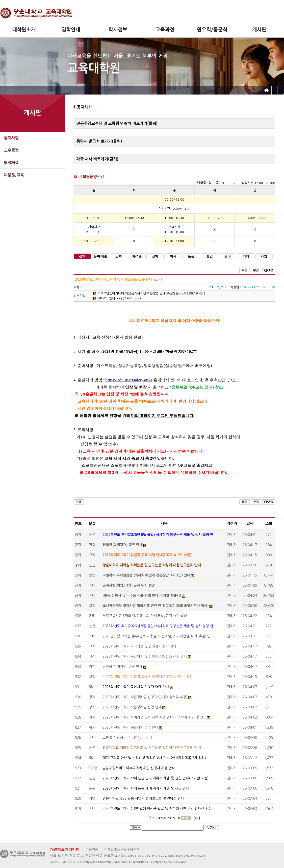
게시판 (259, 30)
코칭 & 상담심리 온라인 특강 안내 (127, 738)
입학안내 (71, 30)
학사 (173, 256)
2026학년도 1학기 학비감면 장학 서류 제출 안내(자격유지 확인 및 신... (154, 717)
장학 (155, 256)
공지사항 (11, 138)
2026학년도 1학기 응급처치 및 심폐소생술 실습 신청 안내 (145, 656)
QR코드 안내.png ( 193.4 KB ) (117, 298)
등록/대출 (100, 256)
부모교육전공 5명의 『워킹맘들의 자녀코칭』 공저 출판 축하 (145, 616)
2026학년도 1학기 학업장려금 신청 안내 (132, 707)
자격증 (137, 256)
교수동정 (11, 150)
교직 (228, 256)
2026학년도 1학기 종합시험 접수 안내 (130, 727)
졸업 (209, 256)
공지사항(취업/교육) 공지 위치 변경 (129, 585)
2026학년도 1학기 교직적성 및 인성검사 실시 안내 (139, 646)
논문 (191, 256)
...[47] (195, 818)
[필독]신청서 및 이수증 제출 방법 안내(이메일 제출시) (142, 596)
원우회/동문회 (212, 30)
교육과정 (165, 30)
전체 (82, 256)
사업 (264, 256)
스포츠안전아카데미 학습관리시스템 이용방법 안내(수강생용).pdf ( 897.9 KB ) (149, 293)
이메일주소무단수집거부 (122, 849)
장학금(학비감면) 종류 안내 (122, 545)
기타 (246, 256)
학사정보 (118, 30)
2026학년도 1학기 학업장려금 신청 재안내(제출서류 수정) (145, 697)
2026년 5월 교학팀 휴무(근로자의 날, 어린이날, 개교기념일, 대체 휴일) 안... (158, 636)
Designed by (169, 862)
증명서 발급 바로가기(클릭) (99, 141)
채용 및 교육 (14, 175)
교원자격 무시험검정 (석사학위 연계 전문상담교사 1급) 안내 (146, 575)
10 (178, 818)
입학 (119, 256)
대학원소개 (24, 30)
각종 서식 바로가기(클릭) (97, 159)
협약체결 (11, 162)
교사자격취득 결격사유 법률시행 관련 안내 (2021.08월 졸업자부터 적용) (155, 606)
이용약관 (92, 849)
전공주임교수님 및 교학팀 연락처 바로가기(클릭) (117, 123)
